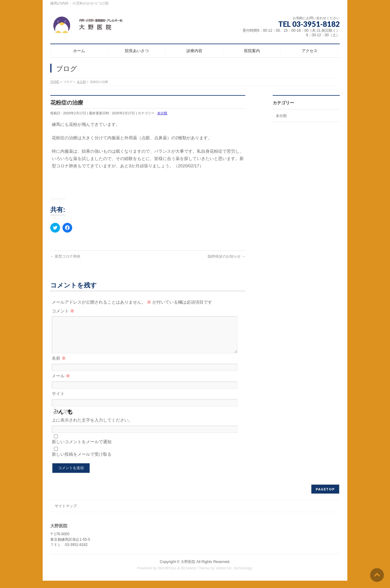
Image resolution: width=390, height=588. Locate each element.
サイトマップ (66, 513)
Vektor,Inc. (224, 576)
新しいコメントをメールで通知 (82, 449)
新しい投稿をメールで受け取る (82, 461)
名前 (59, 365)
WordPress (167, 576)
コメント (63, 311)
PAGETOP (325, 496)
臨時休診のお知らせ (227, 256)
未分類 (162, 113)
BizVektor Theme (195, 576)
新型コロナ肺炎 (65, 256)
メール (61, 383)
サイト (58, 401)
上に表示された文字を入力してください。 (92, 427)
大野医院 (188, 569)
